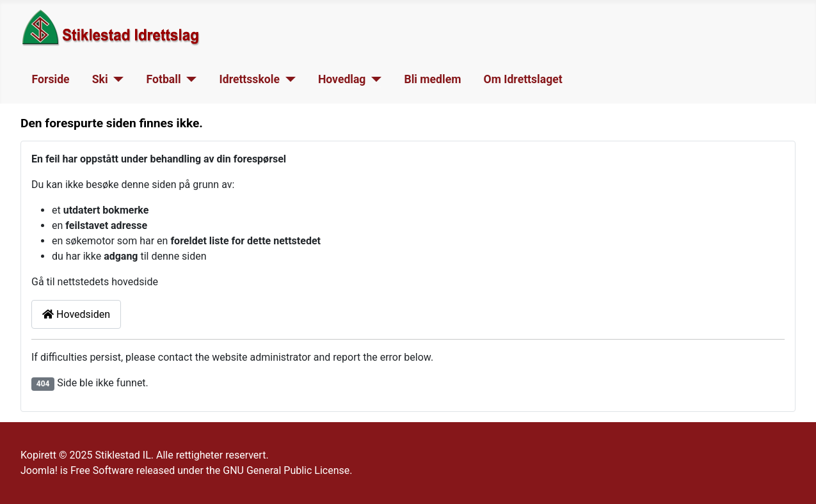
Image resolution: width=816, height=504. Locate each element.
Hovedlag (342, 79)
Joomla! (39, 470)
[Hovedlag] (373, 79)
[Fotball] (189, 79)
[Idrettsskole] (288, 79)
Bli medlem (432, 79)
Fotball (164, 79)
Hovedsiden (76, 314)
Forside (51, 79)
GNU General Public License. (287, 470)
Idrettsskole (250, 79)
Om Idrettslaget (523, 79)
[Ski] (116, 79)
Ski (100, 79)
